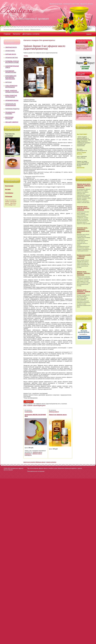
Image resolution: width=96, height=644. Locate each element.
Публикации (9, 196)
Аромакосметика (12, 58)
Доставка (8, 189)
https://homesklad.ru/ (11, 200)
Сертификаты (9, 193)
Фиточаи (8, 82)
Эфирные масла (11, 47)
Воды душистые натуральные (11, 96)
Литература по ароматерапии (11, 105)
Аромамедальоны (12, 100)
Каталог (16, 34)
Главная (7, 34)
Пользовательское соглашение (36, 471)
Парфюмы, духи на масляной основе (12, 62)
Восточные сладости (9, 118)
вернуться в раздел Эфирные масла (34, 462)
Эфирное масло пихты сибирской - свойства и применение (84, 186)
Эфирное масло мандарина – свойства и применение (84, 292)
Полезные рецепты (12, 109)
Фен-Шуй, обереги (12, 122)
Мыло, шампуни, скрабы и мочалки (12, 91)
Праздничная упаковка (10, 113)
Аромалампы (10, 51)
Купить (26, 56)
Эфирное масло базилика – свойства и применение (84, 273)
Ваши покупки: (81, 46)
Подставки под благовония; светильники (11, 77)
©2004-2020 (7, 468)
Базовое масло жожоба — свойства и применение (84, 257)
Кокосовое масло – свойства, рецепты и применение (83, 208)
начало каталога (51, 462)
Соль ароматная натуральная (11, 86)
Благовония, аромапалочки (11, 72)
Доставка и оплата (31, 34)
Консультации (9, 186)
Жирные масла (11, 54)
